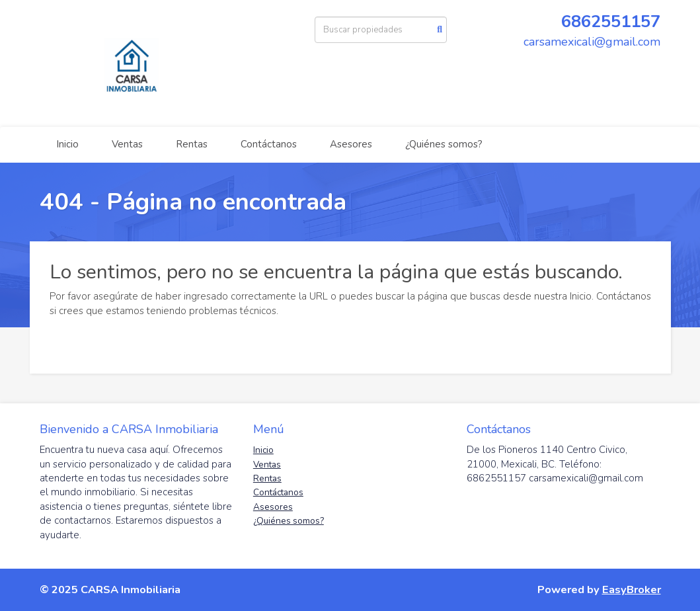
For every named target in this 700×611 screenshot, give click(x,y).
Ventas (127, 144)
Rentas (192, 144)
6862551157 (611, 21)
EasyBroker (632, 590)
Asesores (351, 144)
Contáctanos (269, 144)
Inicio (67, 144)
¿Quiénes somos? (444, 144)
